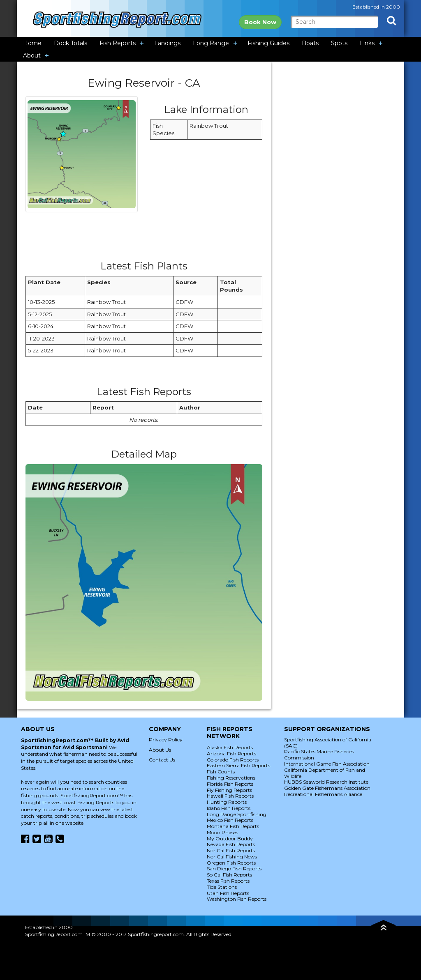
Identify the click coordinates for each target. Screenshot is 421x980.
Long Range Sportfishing (237, 814)
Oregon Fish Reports (231, 863)
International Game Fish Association (327, 764)
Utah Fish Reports (228, 893)
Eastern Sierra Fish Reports (238, 765)
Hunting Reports (227, 802)
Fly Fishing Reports (229, 790)
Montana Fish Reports (233, 826)
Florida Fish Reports (230, 784)
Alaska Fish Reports (230, 747)
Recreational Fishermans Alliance (323, 794)
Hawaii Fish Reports (230, 796)
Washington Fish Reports (237, 899)
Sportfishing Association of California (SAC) (328, 743)
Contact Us (162, 760)
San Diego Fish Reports (234, 868)
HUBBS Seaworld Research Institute (326, 782)
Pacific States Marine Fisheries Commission (319, 755)
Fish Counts (221, 772)
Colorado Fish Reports (233, 760)
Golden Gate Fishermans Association (327, 788)
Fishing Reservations (231, 778)
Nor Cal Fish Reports (231, 850)
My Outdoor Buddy (230, 839)
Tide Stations (222, 887)
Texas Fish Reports (228, 881)
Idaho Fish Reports (229, 808)
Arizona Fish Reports (231, 753)
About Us (160, 750)
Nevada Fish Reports (231, 844)
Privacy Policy (166, 740)
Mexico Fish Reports (230, 820)
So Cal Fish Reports (229, 875)
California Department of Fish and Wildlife (325, 773)
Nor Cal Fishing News (232, 857)
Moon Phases (222, 832)
